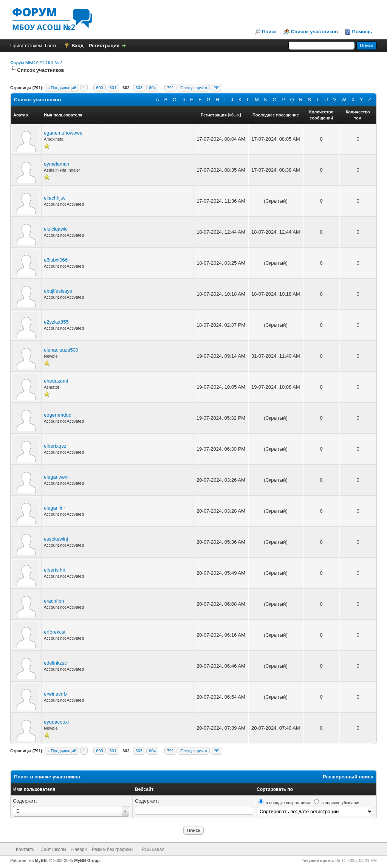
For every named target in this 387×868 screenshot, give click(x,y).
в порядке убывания (341, 803)
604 (152, 88)
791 (170, 88)
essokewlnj (56, 539)
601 (113, 88)
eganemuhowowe (63, 133)
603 (139, 88)
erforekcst (55, 632)
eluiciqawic (56, 229)
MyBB (41, 860)
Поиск (269, 32)
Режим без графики (112, 849)
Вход (77, 46)
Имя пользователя (34, 789)
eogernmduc (57, 415)
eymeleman (57, 164)
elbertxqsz (55, 446)
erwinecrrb (55, 694)
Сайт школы (53, 849)
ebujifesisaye (58, 291)
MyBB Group (87, 860)
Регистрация (104, 46)
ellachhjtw (55, 198)
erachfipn (54, 601)
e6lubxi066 (56, 260)
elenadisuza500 (61, 350)
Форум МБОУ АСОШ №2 (36, 63)
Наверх (79, 849)
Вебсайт (144, 789)
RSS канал (153, 849)
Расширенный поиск (348, 777)
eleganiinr (54, 508)
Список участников (314, 32)
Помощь (362, 32)
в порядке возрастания (288, 803)
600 (99, 88)
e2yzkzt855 (56, 322)
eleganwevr (57, 477)
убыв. (235, 115)
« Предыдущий (62, 88)
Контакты (26, 849)
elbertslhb (54, 570)
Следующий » (194, 88)
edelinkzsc (55, 663)
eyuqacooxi (56, 722)
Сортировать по (275, 789)
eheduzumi (56, 381)
